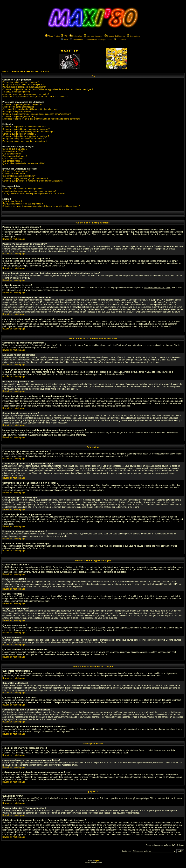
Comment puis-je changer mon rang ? (20, 116)
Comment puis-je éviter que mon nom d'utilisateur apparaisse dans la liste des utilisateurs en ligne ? (48, 89)
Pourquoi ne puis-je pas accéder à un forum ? (23, 139)
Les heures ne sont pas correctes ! (18, 107)
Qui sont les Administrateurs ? (16, 171)
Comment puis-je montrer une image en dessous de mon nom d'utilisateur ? (37, 114)
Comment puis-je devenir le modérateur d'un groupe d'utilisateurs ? (33, 181)
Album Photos (53, 36)
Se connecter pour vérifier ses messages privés (91, 40)
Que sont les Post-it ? (12, 161)
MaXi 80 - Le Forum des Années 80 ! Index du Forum (25, 71)
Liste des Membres (93, 36)
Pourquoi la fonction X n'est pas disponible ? (23, 204)
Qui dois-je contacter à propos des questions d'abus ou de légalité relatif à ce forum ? (41, 206)
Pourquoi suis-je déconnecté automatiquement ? (24, 87)
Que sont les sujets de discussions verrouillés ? (24, 163)
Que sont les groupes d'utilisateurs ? (19, 176)
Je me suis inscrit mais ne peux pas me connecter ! (26, 94)
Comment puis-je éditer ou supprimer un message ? (26, 129)
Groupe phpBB (96, 798)
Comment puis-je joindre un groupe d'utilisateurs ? (25, 178)
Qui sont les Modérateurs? (14, 174)
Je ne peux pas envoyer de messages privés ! (23, 189)
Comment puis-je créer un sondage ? (19, 134)
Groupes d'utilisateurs (115, 36)
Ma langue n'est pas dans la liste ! (18, 112)
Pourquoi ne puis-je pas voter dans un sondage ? (25, 141)
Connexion (120, 40)
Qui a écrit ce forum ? (12, 201)
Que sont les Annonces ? (14, 159)
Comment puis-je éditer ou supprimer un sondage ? (26, 136)
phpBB (97, 861)
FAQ (64, 36)
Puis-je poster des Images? (15, 156)
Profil (64, 40)
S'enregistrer (134, 36)
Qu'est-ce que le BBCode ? (15, 149)
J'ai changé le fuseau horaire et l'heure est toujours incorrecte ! (31, 109)
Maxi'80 (99, 863)
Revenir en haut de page (14, 239)
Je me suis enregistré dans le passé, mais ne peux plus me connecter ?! (35, 97)
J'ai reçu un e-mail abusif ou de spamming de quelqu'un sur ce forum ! (34, 193)
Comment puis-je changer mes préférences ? (23, 104)
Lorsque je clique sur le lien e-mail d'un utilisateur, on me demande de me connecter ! (41, 119)
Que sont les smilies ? (12, 154)
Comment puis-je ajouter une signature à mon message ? (29, 132)
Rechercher (76, 36)
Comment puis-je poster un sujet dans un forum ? (25, 127)
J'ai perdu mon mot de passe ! (16, 92)
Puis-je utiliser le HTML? (13, 151)
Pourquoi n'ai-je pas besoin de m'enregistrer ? (23, 85)
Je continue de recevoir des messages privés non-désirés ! (29, 191)
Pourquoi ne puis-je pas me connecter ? (20, 82)
